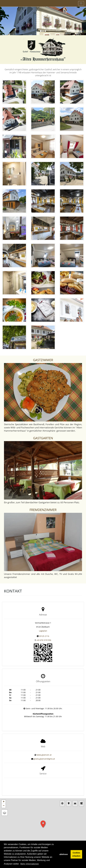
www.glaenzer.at (44, 752)
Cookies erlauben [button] (76, 854)
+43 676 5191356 (44, 640)
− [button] (4, 799)
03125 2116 (44, 636)
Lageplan (43, 631)
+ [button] (4, 795)
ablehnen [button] (64, 854)
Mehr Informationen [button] (30, 864)
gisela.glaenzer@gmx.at (44, 756)
